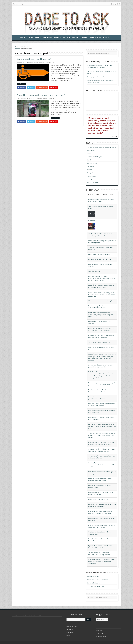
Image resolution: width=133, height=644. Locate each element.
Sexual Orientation (93, 182)
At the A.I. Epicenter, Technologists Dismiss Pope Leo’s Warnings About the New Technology (102, 562)
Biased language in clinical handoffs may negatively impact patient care (101, 336)
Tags (39, 615)
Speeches (76, 38)
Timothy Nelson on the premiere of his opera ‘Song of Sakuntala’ (100, 235)
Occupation (91, 173)
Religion (90, 179)
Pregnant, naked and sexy (95, 586)
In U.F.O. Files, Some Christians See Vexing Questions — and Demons (102, 526)
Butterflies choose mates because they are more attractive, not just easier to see (102, 443)
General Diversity (93, 163)
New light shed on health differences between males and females (100, 391)
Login (22, 4)
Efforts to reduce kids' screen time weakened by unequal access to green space (101, 315)
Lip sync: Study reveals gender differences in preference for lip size (102, 405)
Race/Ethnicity (92, 176)
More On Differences (98, 38)
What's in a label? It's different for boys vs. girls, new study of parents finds (102, 450)
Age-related (91, 150)
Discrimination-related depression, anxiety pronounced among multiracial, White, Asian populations (102, 294)
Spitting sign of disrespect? (96, 77)
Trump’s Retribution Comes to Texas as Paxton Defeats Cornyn (101, 540)
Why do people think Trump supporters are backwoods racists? (101, 81)
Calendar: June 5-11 (94, 271)
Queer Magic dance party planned (99, 254)
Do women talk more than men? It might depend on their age (101, 493)
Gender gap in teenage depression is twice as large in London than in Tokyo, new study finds (102, 426)
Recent (16, 615)
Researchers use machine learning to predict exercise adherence (100, 398)
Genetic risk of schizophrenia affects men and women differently (101, 457)
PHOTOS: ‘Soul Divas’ (95, 221)
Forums (16, 4)
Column (66, 38)
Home (16, 38)
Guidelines (47, 38)
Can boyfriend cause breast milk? (98, 580)
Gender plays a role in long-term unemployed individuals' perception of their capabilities (102, 465)
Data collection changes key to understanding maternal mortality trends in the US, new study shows (102, 278)
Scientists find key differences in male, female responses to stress (100, 480)
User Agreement (101, 637)
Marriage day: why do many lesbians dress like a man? (102, 72)
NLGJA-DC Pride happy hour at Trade (100, 259)
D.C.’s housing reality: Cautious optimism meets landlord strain (101, 200)
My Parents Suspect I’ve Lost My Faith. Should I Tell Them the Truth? (100, 547)
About (57, 38)
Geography (91, 166)
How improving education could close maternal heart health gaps (100, 307)
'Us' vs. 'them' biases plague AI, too (99, 342)
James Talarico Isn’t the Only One (99, 500)
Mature (89, 170)
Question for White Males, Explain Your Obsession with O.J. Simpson (99, 67)
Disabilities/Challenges (42, 62)
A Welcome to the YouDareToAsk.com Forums (101, 147)
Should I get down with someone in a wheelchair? (41, 95)
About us (99, 627)
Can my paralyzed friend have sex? (34, 59)
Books (85, 38)
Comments (32, 615)
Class (89, 154)
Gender (90, 160)
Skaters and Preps (93, 577)
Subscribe (70, 629)
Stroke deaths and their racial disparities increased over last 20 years (101, 286)
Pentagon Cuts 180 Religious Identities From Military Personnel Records (102, 505)
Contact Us (99, 630)
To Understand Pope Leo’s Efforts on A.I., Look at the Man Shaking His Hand (101, 554)
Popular (23, 615)
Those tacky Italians (93, 583)
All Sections (32, 62)
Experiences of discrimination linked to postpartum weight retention (100, 366)
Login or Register (72, 626)
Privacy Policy (100, 633)
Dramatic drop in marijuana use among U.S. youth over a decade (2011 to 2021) (102, 384)
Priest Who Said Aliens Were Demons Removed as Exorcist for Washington (100, 512)
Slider (50, 62)
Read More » (21, 84)
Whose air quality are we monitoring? (100, 301)
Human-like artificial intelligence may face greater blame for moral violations (101, 330)
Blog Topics (34, 38)
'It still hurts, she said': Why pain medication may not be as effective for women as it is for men (102, 435)
